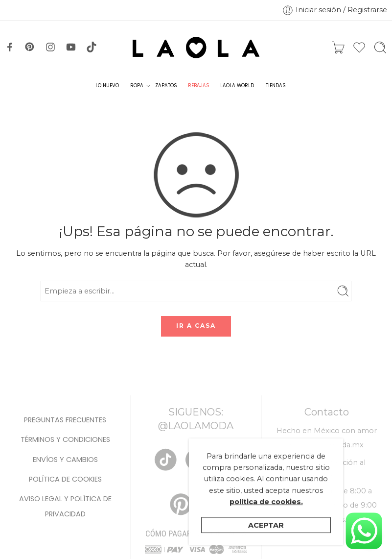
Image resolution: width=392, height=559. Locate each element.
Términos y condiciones (65, 439)
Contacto (327, 412)
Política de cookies (65, 479)
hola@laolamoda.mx (326, 445)
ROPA (137, 86)
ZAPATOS (166, 85)
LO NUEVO (107, 85)
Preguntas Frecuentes (65, 420)
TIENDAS (276, 85)
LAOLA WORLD (237, 85)
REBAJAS (198, 85)
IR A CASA (196, 326)
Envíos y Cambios (65, 460)
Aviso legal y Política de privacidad (65, 506)
